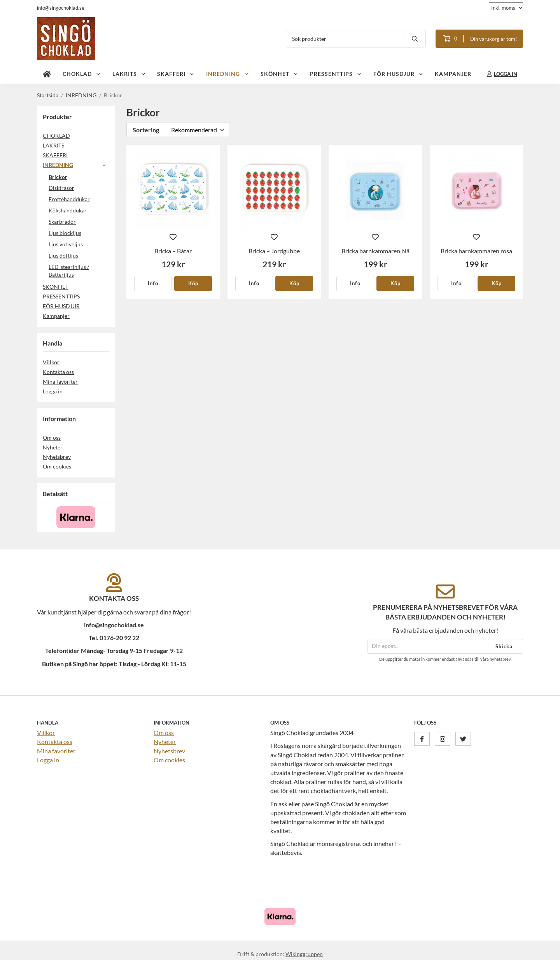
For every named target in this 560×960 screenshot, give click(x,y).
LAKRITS (129, 74)
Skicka (504, 646)
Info (153, 283)
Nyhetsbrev (57, 457)
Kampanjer (453, 74)
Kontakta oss (58, 372)
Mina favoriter (60, 382)
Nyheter (53, 447)
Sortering (146, 130)
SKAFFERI (176, 74)
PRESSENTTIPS (336, 74)
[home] (47, 74)
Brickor (58, 177)
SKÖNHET (279, 74)
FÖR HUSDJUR (398, 74)
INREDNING (227, 74)
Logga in (53, 391)
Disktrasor (61, 188)
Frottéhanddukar (69, 199)
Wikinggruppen (304, 954)
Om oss (52, 438)
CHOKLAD (82, 74)
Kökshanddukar (68, 210)
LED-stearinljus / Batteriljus (79, 271)
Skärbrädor (62, 222)
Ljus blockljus (65, 233)
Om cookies (57, 466)
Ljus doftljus (63, 255)
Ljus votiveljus (66, 244)
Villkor (51, 362)
